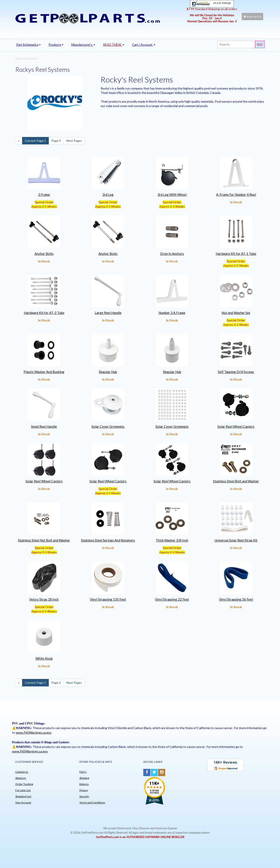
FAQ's (83, 772)
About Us (21, 778)
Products (56, 45)
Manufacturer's (83, 45)
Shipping (84, 778)
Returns (84, 784)
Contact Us (22, 772)
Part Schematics (28, 45)
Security (84, 796)
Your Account (23, 802)
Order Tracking (24, 784)
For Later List (23, 790)
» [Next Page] (74, 141)
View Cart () (252, 17)
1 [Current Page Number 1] (35, 141)
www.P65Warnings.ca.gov (34, 732)
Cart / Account (144, 45)
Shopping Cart (23, 796)
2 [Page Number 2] (56, 141)
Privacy (84, 790)
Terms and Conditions (92, 802)
